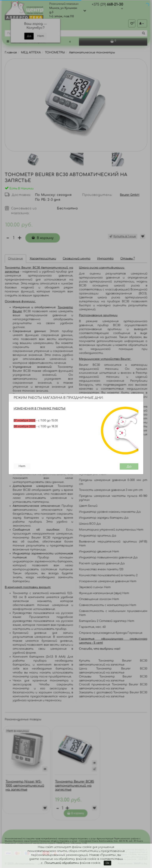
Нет (22, 466)
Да (129, 466)
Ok (107, 863)
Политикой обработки (62, 863)
